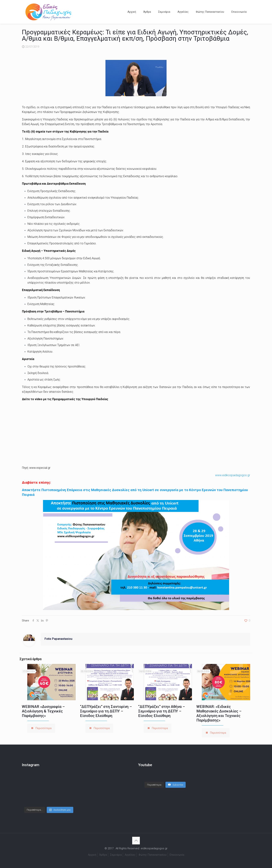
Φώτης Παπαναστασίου (153, 855)
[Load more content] (154, 781)
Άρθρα (103, 855)
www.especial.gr (40, 468)
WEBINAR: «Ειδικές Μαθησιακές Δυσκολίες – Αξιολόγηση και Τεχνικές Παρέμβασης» (219, 713)
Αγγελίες (130, 855)
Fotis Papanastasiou (58, 639)
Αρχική (92, 855)
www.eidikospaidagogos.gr (233, 475)
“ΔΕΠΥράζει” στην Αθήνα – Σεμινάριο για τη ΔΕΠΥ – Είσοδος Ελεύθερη (162, 711)
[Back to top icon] (136, 841)
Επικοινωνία (177, 855)
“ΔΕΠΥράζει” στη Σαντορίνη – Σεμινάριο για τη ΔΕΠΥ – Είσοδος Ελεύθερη (106, 711)
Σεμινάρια (116, 855)
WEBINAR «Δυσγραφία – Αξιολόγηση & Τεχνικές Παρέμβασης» (43, 711)
